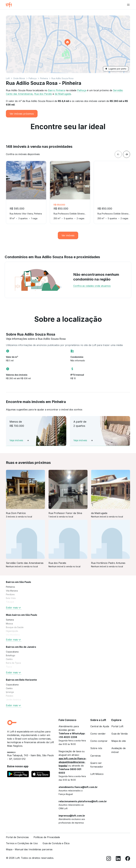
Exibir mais (14, 608)
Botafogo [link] (11, 655)
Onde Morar (19, 78)
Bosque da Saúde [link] (15, 627)
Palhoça (33, 78)
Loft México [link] (97, 774)
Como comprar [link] (99, 741)
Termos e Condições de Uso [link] (22, 843)
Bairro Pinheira (57, 90)
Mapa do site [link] (119, 741)
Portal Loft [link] (117, 726)
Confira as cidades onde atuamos (92, 286)
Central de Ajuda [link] (100, 726)
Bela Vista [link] (11, 598)
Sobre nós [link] (96, 748)
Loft (8, 78)
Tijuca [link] (9, 667)
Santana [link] (10, 620)
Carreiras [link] (96, 756)
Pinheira (44, 78)
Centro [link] (9, 659)
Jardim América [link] (13, 700)
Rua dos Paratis (43, 94)
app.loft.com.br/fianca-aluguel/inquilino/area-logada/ (72, 762)
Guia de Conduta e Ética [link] (56, 843)
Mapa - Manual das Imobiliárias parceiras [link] (29, 849)
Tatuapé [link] (10, 602)
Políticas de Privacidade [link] (47, 837)
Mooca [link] (9, 624)
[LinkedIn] (118, 859)
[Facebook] (128, 859)
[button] (68, 44)
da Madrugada (63, 94)
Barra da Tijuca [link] (13, 663)
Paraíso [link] (10, 696)
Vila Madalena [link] (13, 635)
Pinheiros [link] (10, 587)
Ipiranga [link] (10, 692)
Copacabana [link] (12, 652)
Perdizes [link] (10, 594)
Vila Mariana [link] (12, 591)
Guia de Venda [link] (119, 734)
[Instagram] (109, 859)
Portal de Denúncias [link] (17, 837)
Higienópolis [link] (12, 631)
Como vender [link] (98, 734)
